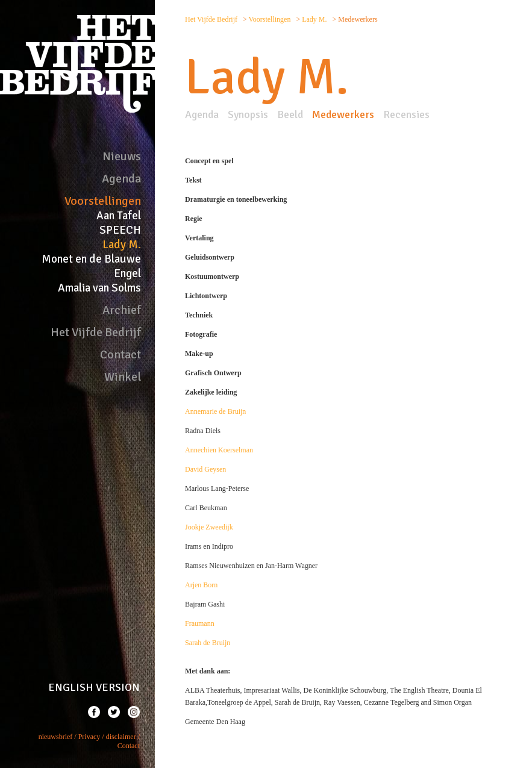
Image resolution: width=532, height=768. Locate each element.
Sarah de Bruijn (208, 643)
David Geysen (205, 469)
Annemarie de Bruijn (215, 411)
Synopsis (248, 114)
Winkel (123, 377)
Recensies (406, 114)
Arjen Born (201, 585)
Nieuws (122, 156)
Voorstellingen (103, 201)
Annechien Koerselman (219, 450)
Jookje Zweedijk (209, 527)
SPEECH (120, 230)
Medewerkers (343, 114)
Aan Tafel (119, 216)
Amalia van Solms (99, 288)
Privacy (89, 737)
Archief (122, 310)
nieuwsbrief (56, 737)
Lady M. (122, 245)
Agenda (121, 179)
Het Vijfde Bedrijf (96, 332)
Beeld (290, 114)
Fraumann (200, 623)
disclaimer (121, 737)
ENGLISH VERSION (94, 687)
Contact (120, 354)
